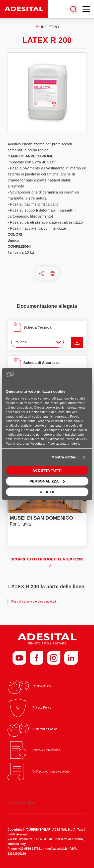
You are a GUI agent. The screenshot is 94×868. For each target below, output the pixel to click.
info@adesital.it (56, 849)
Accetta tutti (47, 470)
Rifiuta (47, 492)
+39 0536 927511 (30, 849)
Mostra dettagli (65, 457)
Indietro (47, 27)
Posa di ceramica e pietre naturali (34, 602)
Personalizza (47, 481)
